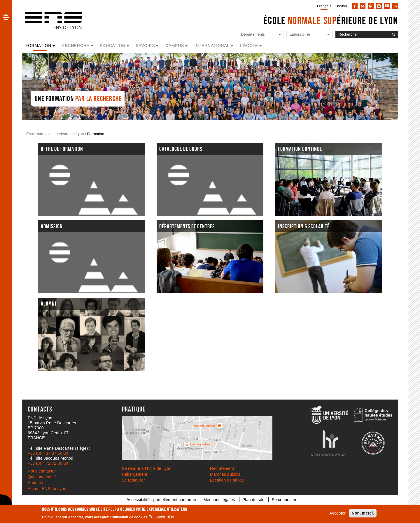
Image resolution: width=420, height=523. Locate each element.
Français (324, 6)
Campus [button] (175, 46)
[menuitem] (323, 6)
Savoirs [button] (145, 46)
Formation (96, 134)
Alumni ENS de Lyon (47, 489)
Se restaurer (133, 480)
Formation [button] (38, 46)
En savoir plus (161, 517)
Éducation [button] (113, 46)
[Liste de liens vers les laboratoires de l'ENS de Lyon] (309, 35)
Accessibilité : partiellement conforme (161, 500)
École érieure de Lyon (331, 20)
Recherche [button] (76, 46)
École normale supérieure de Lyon (55, 134)
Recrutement (222, 468)
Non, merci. (363, 513)
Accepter (338, 513)
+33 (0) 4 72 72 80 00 (48, 463)
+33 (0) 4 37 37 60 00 (48, 453)
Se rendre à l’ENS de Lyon (147, 468)
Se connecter (284, 500)
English (341, 6)
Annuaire (36, 483)
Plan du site (253, 500)
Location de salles (227, 480)
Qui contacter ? (42, 477)
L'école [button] (249, 46)
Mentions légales (219, 500)
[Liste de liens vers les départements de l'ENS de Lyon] (261, 35)
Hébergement (135, 474)
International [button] (212, 46)
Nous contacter (42, 471)
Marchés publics (225, 474)
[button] (6, 17)
